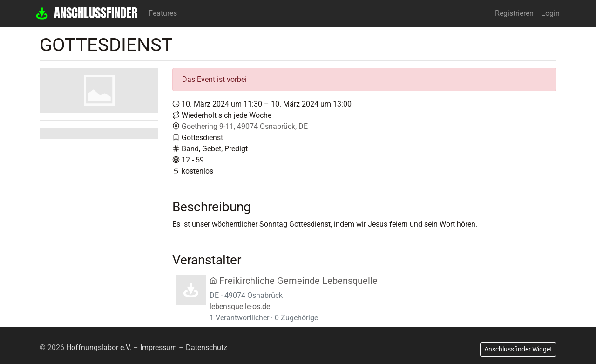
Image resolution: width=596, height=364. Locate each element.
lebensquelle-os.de (240, 307)
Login (550, 13)
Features (163, 13)
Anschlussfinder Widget (518, 349)
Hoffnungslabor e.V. (99, 347)
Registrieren (514, 13)
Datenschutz (207, 347)
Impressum (159, 347)
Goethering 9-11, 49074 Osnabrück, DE (245, 126)
